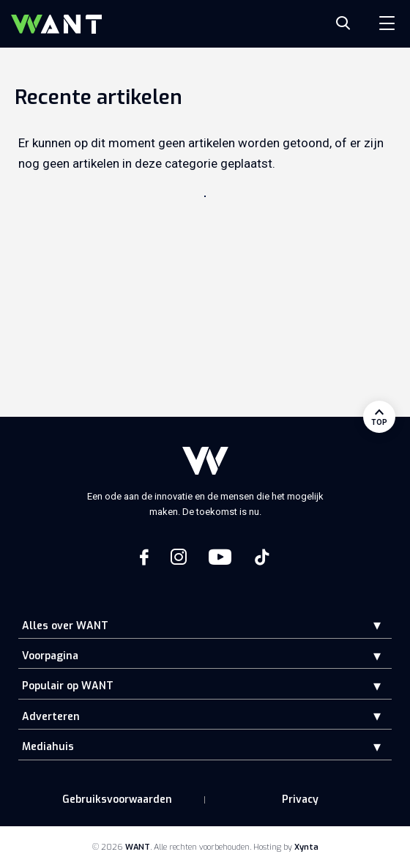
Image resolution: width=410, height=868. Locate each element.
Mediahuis (48, 747)
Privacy (300, 800)
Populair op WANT (68, 686)
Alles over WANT (65, 626)
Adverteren (51, 717)
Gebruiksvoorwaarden (117, 800)
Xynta (306, 847)
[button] (366, 625)
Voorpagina (50, 656)
